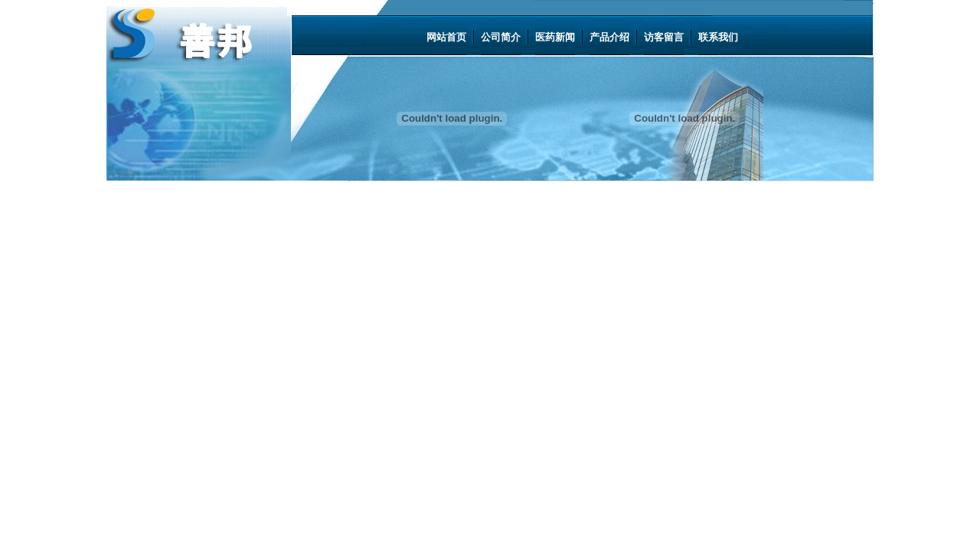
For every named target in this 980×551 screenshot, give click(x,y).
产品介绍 (609, 37)
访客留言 (664, 37)
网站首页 (446, 37)
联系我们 (718, 37)
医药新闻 (555, 37)
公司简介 (501, 37)
